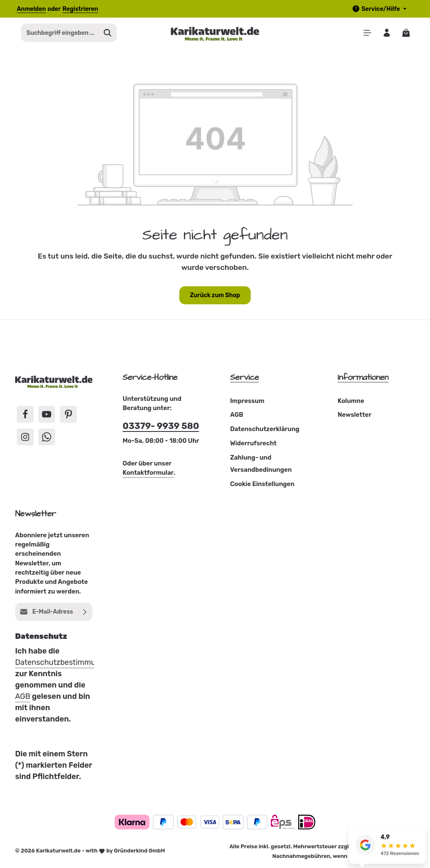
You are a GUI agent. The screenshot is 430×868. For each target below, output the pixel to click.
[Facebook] (25, 415)
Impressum (247, 402)
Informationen (363, 378)
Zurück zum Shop (215, 296)
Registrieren (80, 9)
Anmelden (31, 9)
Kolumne (351, 402)
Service (245, 378)
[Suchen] (108, 34)
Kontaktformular (148, 474)
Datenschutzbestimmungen (64, 663)
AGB (237, 416)
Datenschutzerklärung (265, 430)
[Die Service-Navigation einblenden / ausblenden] (379, 9)
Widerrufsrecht (253, 444)
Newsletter (354, 416)
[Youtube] (47, 415)
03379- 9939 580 (161, 427)
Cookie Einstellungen (262, 485)
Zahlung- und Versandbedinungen (261, 465)
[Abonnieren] (85, 613)
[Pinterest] (68, 415)
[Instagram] (25, 438)
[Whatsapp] (47, 438)
